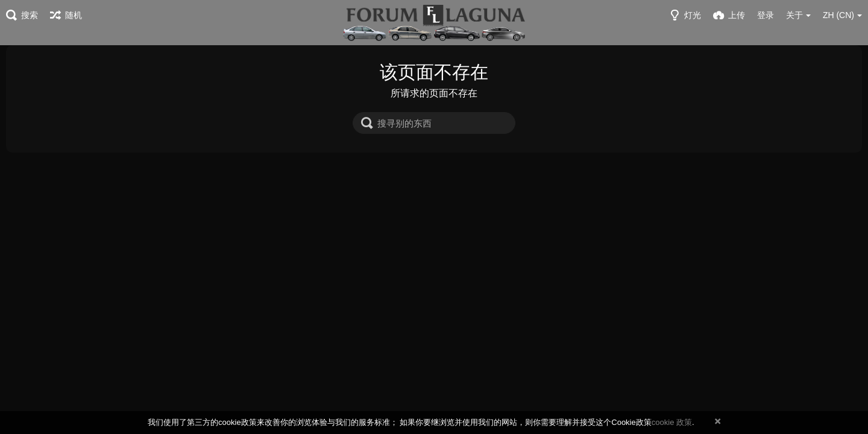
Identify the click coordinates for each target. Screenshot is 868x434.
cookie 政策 (672, 422)
